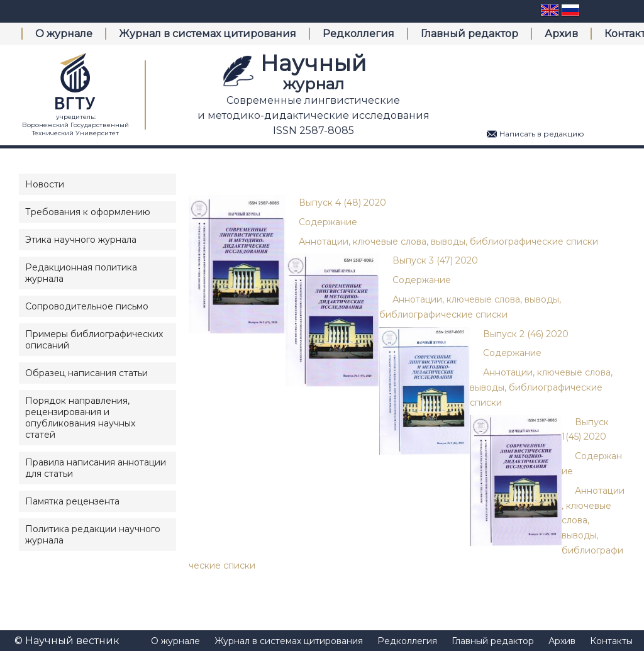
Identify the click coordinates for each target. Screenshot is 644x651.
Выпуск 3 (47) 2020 (435, 260)
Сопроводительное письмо (87, 306)
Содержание (328, 222)
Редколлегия (358, 34)
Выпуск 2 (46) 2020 (526, 334)
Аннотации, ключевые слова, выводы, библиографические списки (448, 242)
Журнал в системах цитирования (208, 34)
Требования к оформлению (88, 212)
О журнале (64, 34)
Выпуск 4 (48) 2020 (342, 203)
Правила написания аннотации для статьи (96, 468)
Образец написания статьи (86, 373)
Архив (561, 34)
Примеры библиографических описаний (94, 340)
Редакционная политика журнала (81, 273)
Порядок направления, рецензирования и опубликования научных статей (80, 418)
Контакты (611, 641)
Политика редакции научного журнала (93, 535)
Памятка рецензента (72, 501)
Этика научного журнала (81, 240)
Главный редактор (469, 34)
